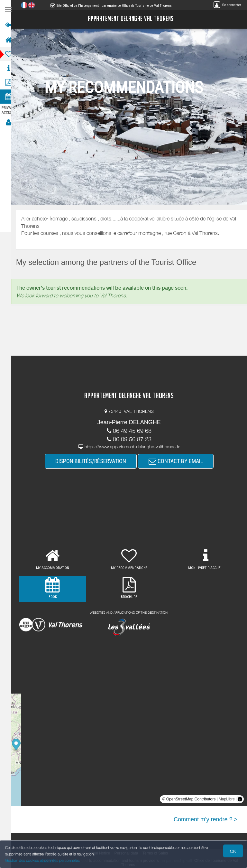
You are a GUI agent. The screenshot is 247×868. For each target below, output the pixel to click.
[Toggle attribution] (240, 799)
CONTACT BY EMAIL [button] (179, 461)
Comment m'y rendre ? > (206, 819)
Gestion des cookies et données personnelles (42, 860)
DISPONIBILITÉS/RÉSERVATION (94, 461)
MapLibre (227, 799)
